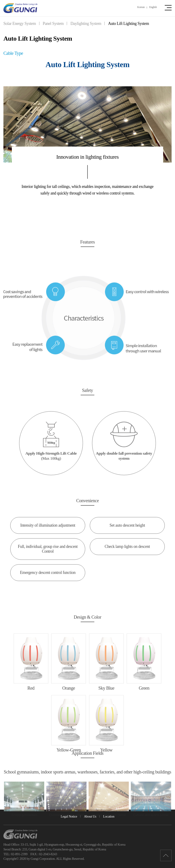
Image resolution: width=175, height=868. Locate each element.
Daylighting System (86, 24)
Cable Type (13, 53)
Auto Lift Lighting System (129, 24)
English (153, 7)
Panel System (53, 24)
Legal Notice (69, 816)
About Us (90, 816)
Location (109, 816)
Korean (141, 7)
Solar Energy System (20, 24)
